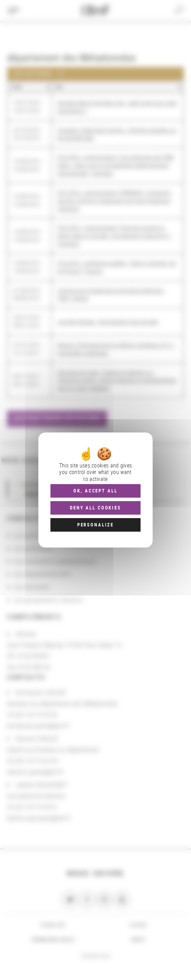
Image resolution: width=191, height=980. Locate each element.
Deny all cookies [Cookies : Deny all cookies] (95, 508)
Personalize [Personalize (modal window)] (95, 525)
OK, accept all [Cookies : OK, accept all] (95, 491)
